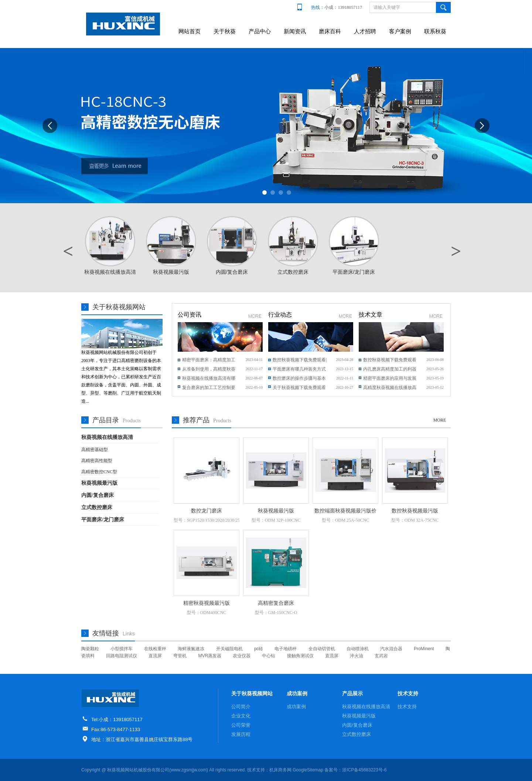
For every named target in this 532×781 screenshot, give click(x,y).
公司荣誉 (241, 725)
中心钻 (269, 656)
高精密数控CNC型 (99, 472)
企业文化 (241, 716)
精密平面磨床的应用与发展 (390, 378)
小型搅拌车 (122, 649)
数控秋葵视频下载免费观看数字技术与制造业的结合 (390, 361)
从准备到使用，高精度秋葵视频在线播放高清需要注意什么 (209, 370)
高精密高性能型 (97, 461)
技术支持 (408, 693)
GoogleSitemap (308, 770)
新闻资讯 (295, 31)
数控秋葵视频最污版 (415, 511)
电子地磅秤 (286, 649)
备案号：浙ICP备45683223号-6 (355, 770)
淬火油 (357, 656)
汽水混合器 (391, 649)
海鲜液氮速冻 (191, 649)
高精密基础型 (95, 450)
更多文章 (436, 316)
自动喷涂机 (358, 649)
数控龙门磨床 (207, 511)
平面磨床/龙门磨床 (103, 520)
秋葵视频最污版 (99, 483)
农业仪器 (242, 656)
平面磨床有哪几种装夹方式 (299, 369)
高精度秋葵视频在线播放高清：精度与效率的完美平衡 (390, 389)
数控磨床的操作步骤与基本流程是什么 (299, 379)
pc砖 (259, 649)
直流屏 (155, 656)
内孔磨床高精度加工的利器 (390, 369)
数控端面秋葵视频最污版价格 (345, 511)
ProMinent (424, 649)
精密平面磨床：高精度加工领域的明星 (209, 361)
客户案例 (400, 31)
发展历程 (241, 734)
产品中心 (260, 31)
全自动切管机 (322, 649)
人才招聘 (365, 31)
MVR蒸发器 (210, 656)
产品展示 (352, 693)
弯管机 (180, 656)
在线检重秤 (155, 649)
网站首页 (190, 31)
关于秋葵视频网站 (225, 37)
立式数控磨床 (97, 507)
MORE (440, 420)
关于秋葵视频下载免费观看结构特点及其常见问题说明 (299, 389)
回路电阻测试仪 (122, 656)
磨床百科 (330, 31)
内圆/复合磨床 (98, 495)
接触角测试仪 (300, 656)
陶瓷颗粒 (90, 649)
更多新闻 (255, 316)
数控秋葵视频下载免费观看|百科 (300, 361)
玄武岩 (381, 656)
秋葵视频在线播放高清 (107, 437)
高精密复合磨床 (276, 603)
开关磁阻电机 (229, 649)
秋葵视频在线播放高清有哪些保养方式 (209, 379)
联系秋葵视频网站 (435, 37)
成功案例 (297, 693)
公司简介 (241, 707)
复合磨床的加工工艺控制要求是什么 (209, 389)
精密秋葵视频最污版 (207, 603)
